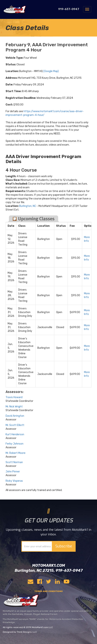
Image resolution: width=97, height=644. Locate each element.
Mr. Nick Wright (14, 407)
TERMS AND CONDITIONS (48, 591)
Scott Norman (14, 462)
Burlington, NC (28, 206)
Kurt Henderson (15, 434)
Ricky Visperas (14, 481)
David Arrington (15, 416)
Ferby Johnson (14, 444)
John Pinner (13, 472)
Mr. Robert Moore (16, 453)
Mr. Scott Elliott (15, 425)
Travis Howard (14, 397)
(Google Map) (51, 71)
